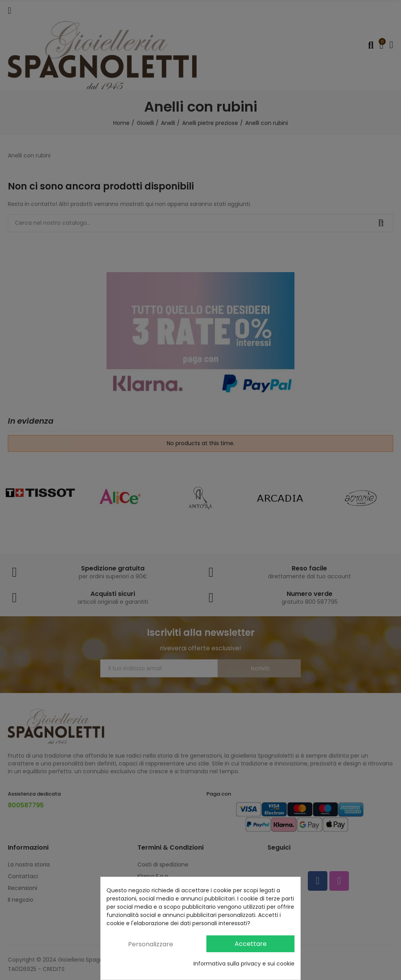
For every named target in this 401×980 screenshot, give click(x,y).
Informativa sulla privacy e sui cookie (244, 964)
